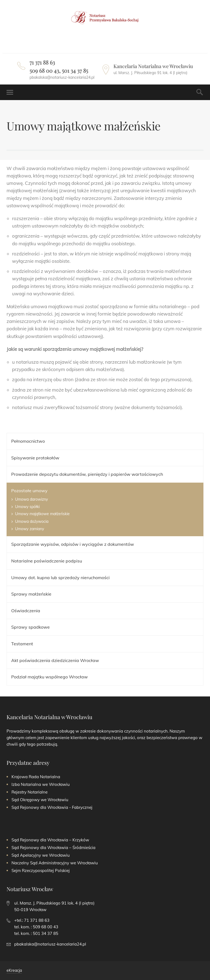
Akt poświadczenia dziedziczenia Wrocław (55, 660)
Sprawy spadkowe (30, 627)
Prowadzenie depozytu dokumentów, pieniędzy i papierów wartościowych (87, 474)
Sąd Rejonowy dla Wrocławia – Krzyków (50, 840)
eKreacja (14, 970)
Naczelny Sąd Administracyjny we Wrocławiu (55, 863)
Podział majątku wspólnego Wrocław (49, 677)
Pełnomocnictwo (28, 441)
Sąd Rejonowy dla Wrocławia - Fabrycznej (52, 807)
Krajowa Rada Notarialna (36, 777)
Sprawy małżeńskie (31, 594)
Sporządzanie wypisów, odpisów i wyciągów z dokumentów (73, 544)
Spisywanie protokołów (35, 458)
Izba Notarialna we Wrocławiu (41, 784)
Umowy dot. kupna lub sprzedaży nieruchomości (60, 577)
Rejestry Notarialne (30, 792)
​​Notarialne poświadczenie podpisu (47, 561)
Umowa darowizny (31, 499)
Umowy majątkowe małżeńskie (42, 514)
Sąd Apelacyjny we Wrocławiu (41, 855)
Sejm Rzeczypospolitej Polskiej (41, 870)
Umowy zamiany (30, 529)
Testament (22, 644)
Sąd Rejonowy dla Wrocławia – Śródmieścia (53, 848)
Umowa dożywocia (32, 521)
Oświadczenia (26, 611)
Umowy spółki (27, 507)
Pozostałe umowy (29, 491)
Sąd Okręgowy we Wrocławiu (40, 800)
